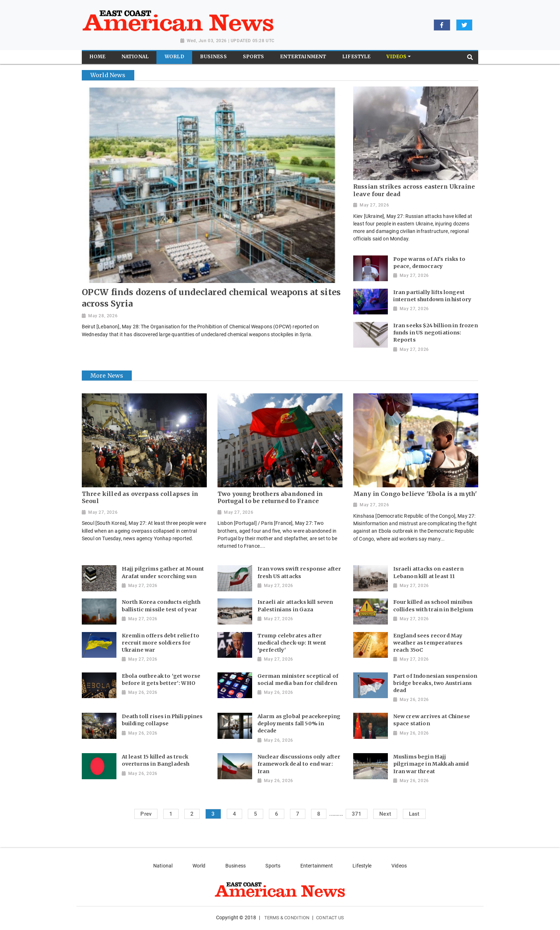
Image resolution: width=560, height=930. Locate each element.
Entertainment (317, 866)
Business (236, 866)
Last (414, 814)
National (163, 866)
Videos (399, 866)
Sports (273, 866)
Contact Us (330, 918)
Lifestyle (362, 866)
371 (357, 814)
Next (385, 814)
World (199, 866)
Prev (146, 814)
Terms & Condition (287, 918)
